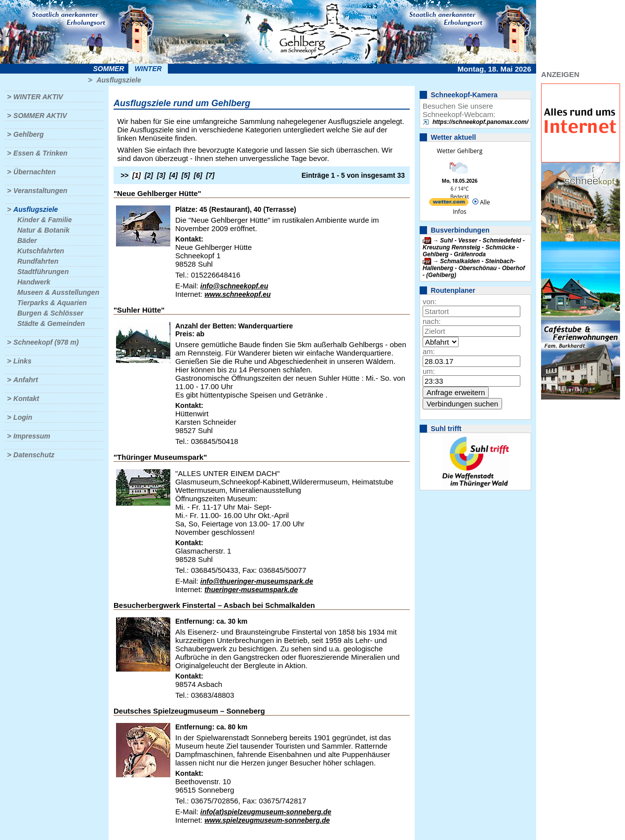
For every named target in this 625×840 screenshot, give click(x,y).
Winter (148, 69)
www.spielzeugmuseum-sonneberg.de (267, 820)
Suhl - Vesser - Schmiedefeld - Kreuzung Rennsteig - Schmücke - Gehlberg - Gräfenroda (474, 247)
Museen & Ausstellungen (58, 292)
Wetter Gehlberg (460, 151)
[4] (174, 175)
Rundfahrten (38, 261)
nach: (432, 321)
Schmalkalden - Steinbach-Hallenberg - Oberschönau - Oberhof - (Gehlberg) (474, 268)
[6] (198, 175)
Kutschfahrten (41, 251)
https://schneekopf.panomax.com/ (480, 122)
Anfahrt (26, 380)
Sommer (109, 69)
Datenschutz (34, 455)
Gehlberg (28, 134)
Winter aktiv (38, 97)
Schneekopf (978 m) (46, 342)
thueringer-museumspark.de (251, 590)
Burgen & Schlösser (50, 313)
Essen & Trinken (40, 153)
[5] (186, 175)
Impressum (32, 436)
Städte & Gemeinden (51, 323)
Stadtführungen (43, 272)
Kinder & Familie (44, 220)
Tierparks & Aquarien (52, 303)
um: (429, 371)
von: (430, 301)
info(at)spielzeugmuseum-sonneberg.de (266, 812)
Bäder (27, 240)
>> (124, 175)
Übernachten (35, 172)
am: (429, 351)
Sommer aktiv (40, 116)
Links (22, 361)
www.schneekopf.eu (237, 294)
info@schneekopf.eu (234, 286)
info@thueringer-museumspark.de (257, 581)
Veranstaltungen (40, 191)
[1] (137, 175)
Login (23, 417)
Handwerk (34, 282)
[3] (161, 175)
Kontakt (26, 399)
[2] (149, 175)
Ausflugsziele (118, 80)
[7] (210, 175)
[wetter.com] (449, 204)
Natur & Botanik (43, 230)
